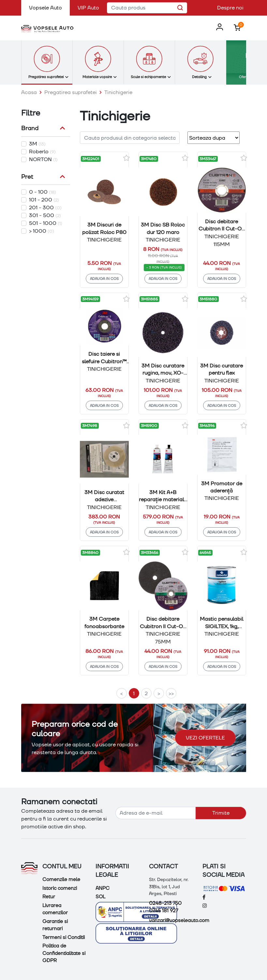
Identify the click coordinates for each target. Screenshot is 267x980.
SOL (100, 897)
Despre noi (230, 8)
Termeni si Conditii (64, 937)
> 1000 (42, 231)
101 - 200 (44, 200)
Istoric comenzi (60, 888)
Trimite (221, 813)
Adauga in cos (104, 278)
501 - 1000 (46, 223)
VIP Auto (88, 8)
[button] (218, 28)
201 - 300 (45, 207)
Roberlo (42, 152)
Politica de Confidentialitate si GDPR (64, 953)
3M (37, 144)
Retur (49, 897)
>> (171, 693)
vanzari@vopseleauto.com (179, 920)
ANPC (103, 888)
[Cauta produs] (147, 8)
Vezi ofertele (205, 738)
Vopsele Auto (49, 7)
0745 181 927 (163, 911)
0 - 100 (43, 192)
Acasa (29, 92)
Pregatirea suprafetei (71, 92)
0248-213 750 (165, 903)
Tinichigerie (118, 92)
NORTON (43, 159)
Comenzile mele (61, 879)
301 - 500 (45, 215)
